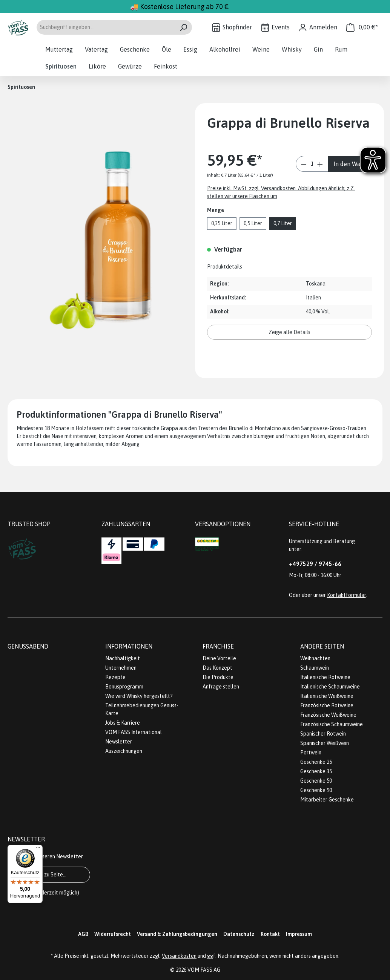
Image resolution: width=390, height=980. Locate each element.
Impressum (299, 934)
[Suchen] (183, 27)
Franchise (218, 646)
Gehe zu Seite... (49, 875)
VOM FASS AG (204, 970)
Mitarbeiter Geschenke (327, 800)
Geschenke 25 (316, 762)
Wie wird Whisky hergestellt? (139, 696)
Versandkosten (179, 956)
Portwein (311, 753)
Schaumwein (315, 668)
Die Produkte (218, 677)
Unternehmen (121, 668)
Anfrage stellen (221, 687)
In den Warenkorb (353, 164)
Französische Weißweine (328, 715)
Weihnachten (315, 658)
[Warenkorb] (362, 27)
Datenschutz (239, 934)
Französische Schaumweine (332, 724)
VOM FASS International (134, 732)
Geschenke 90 (316, 790)
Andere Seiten (322, 646)
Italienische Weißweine (327, 696)
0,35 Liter (222, 223)
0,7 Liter (283, 223)
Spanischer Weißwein (325, 743)
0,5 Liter (253, 223)
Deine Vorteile (219, 658)
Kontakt (270, 934)
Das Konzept (217, 668)
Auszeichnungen (124, 751)
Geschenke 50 (316, 781)
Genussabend (28, 646)
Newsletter (119, 742)
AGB (83, 934)
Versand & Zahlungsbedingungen (177, 934)
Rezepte (115, 677)
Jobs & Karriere (123, 723)
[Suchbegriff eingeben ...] (106, 27)
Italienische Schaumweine (330, 687)
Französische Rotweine (327, 705)
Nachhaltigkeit (123, 658)
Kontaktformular (346, 595)
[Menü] (38, 849)
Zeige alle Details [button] (289, 332)
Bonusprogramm (124, 687)
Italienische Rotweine (325, 677)
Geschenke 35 (316, 771)
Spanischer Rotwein (323, 734)
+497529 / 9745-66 (315, 564)
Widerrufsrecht (113, 934)
